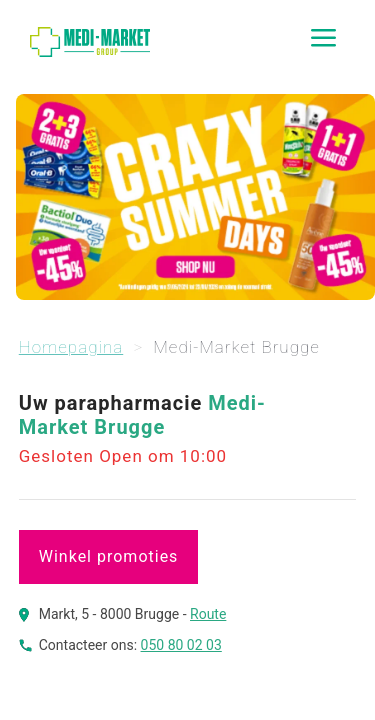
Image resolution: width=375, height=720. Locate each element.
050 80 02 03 (181, 645)
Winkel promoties (109, 556)
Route (208, 614)
